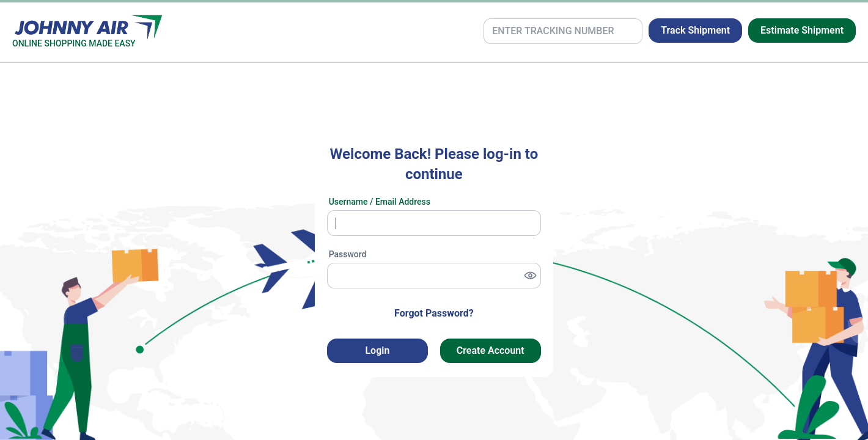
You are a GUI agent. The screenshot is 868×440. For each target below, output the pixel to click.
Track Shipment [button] (695, 30)
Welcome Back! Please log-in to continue (434, 164)
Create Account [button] (491, 350)
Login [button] (377, 350)
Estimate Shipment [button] (802, 30)
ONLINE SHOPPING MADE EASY (74, 43)
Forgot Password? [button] (434, 313)
